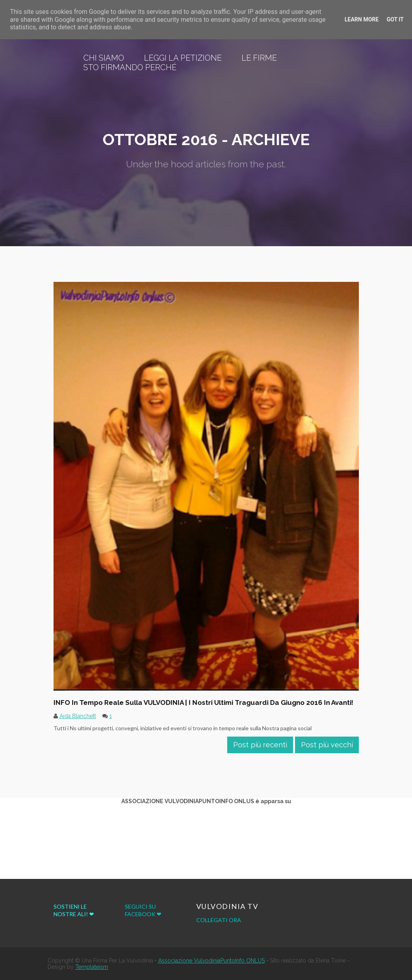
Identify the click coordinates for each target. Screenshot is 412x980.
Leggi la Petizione (183, 58)
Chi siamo (104, 58)
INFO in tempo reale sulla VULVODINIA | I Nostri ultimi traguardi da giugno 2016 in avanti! (203, 702)
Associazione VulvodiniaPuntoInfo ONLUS (212, 961)
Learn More (362, 19)
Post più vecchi (327, 745)
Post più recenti (260, 745)
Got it (395, 19)
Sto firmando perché (130, 67)
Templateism (92, 967)
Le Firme (259, 58)
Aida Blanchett (78, 716)
